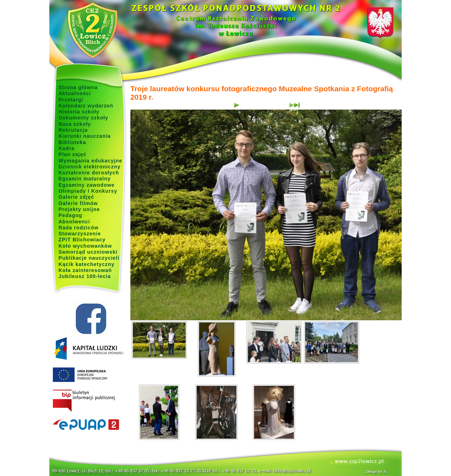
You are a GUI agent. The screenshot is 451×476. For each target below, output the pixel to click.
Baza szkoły (75, 124)
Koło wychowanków (85, 246)
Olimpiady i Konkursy (88, 191)
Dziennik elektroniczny (89, 167)
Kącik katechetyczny (87, 264)
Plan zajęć (72, 154)
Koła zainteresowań (85, 270)
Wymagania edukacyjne (90, 161)
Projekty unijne (79, 209)
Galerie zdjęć (76, 197)
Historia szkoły (79, 112)
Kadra (67, 148)
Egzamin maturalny (85, 179)
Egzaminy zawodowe (87, 185)
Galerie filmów (78, 203)
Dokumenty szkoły (84, 118)
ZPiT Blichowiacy (82, 240)
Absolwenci (74, 222)
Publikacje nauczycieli (89, 258)
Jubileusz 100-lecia (85, 276)
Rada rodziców (79, 228)
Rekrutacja (73, 130)
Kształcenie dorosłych (89, 173)
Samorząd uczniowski (88, 252)
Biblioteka (72, 142)
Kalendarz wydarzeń (86, 106)
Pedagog (70, 215)
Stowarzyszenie (80, 234)
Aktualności (75, 93)
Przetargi (71, 100)
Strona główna (78, 87)
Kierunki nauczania (85, 136)
